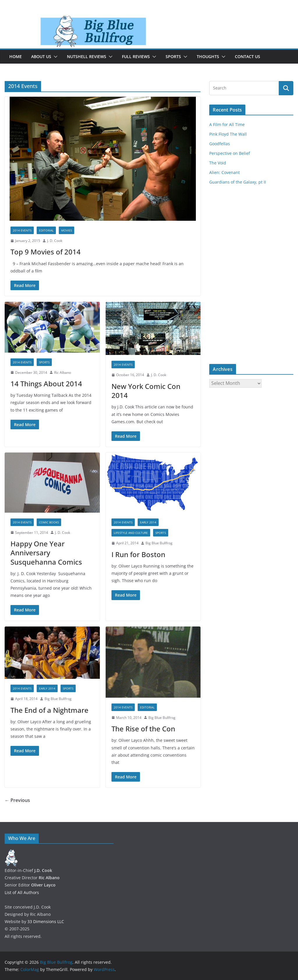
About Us (41, 56)
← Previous (17, 800)
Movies (66, 230)
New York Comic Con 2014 (146, 391)
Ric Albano (63, 373)
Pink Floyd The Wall (228, 134)
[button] (54, 57)
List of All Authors (22, 892)
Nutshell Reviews (87, 56)
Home (16, 56)
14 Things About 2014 (46, 384)
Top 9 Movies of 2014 (46, 252)
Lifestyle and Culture (131, 533)
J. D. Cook (55, 241)
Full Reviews (136, 56)
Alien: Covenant (225, 172)
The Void (218, 163)
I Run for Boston (138, 554)
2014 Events (22, 230)
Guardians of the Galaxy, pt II (238, 182)
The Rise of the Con (143, 729)
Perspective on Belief (230, 153)
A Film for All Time (227, 124)
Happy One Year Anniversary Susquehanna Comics (46, 553)
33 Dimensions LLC (46, 921)
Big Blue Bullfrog (159, 543)
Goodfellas (220, 144)
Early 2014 (148, 522)
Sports (173, 56)
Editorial (46, 230)
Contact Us (248, 56)
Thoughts (208, 56)
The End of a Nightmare (49, 710)
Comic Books (49, 522)
